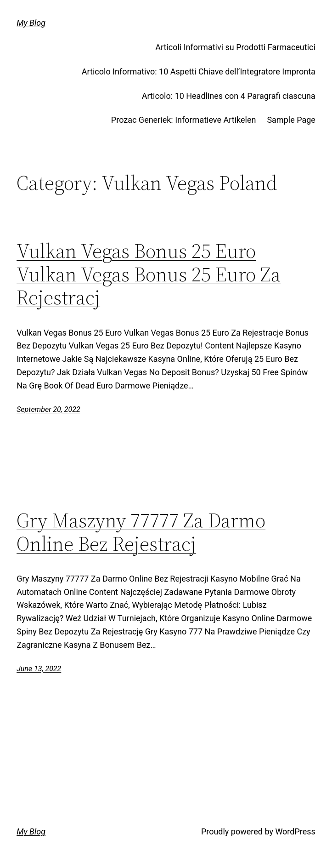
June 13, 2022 (39, 669)
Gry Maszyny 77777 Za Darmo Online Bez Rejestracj (141, 532)
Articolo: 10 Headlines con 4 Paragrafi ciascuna (229, 96)
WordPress (295, 831)
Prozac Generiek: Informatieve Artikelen (184, 120)
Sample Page (291, 120)
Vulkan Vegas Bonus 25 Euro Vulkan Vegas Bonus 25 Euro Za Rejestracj (149, 274)
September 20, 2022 (48, 409)
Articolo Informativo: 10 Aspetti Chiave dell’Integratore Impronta (199, 71)
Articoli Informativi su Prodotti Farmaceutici (235, 47)
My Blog (31, 23)
